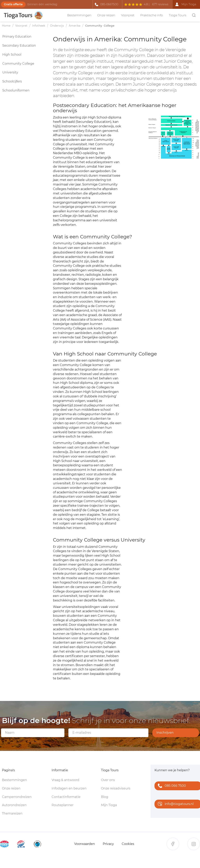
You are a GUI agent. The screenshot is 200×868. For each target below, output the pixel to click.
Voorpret (128, 15)
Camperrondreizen (17, 797)
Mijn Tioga (109, 805)
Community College (18, 64)
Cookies (128, 844)
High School (12, 55)
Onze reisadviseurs (116, 788)
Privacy (108, 844)
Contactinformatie (66, 797)
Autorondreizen (14, 805)
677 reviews (160, 4)
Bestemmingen (79, 15)
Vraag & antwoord (65, 780)
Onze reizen (106, 15)
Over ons (108, 780)
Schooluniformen (16, 90)
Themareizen (12, 813)
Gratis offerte (13, 4)
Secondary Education (19, 46)
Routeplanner (62, 805)
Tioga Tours (178, 15)
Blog (105, 797)
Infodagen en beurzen (69, 788)
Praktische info (152, 15)
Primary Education (17, 37)
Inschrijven (165, 733)
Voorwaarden (85, 844)
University (10, 72)
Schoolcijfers (12, 81)
